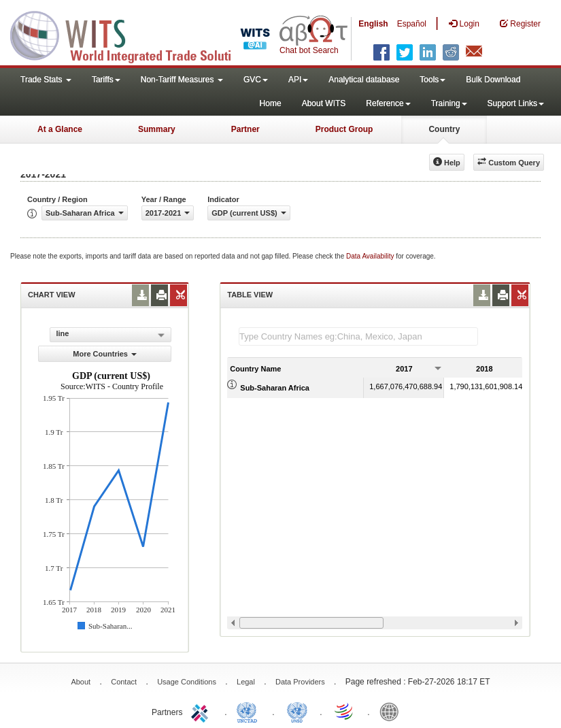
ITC (202, 711)
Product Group (344, 129)
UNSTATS (297, 711)
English (373, 24)
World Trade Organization (345, 711)
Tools (432, 80)
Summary (157, 129)
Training (449, 103)
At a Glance (60, 129)
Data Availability (371, 256)
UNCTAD (250, 711)
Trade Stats (46, 80)
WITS (136, 34)
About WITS (324, 103)
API (298, 80)
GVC (256, 80)
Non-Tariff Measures (182, 80)
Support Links (516, 103)
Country (444, 129)
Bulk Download (493, 80)
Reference (388, 103)
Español (412, 24)
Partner (245, 129)
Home (271, 103)
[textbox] (358, 336)
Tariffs (106, 80)
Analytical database (364, 80)
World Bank (392, 711)
